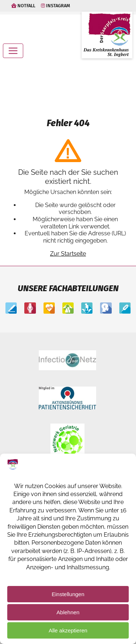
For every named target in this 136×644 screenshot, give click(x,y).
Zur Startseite (68, 254)
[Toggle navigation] (13, 51)
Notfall (23, 6)
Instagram (55, 6)
